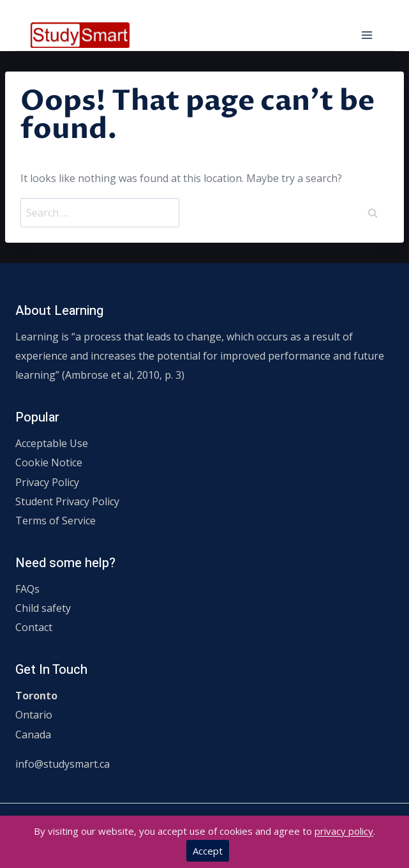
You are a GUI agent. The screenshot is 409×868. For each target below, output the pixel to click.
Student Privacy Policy (67, 501)
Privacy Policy (47, 482)
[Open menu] (367, 35)
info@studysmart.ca (63, 764)
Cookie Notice (49, 462)
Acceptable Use (52, 443)
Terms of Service (56, 521)
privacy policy (344, 831)
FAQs (27, 589)
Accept (208, 851)
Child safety (43, 608)
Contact (34, 627)
